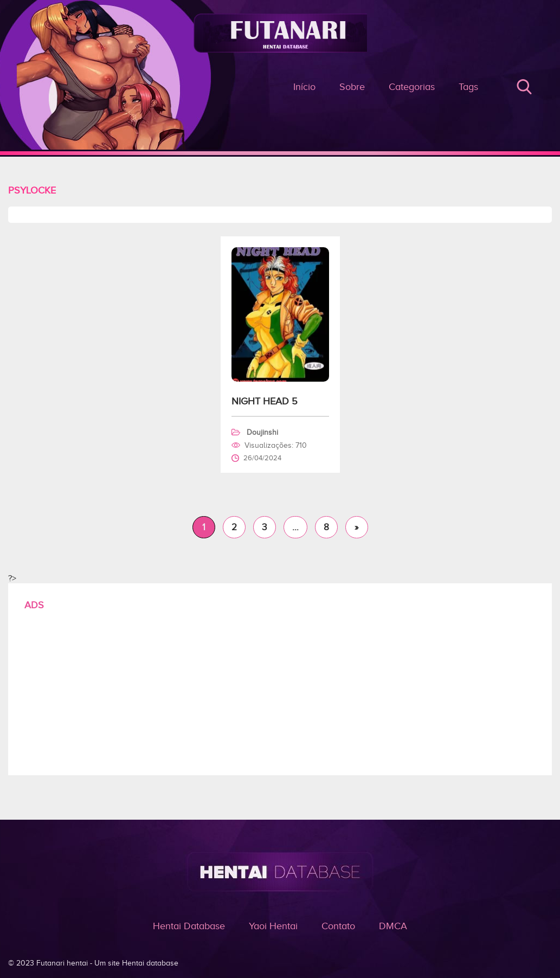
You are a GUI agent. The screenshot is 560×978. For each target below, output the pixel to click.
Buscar (524, 87)
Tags (468, 87)
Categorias (412, 87)
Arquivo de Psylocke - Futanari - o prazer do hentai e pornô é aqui (280, 97)
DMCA (393, 926)
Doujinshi (262, 432)
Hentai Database (189, 926)
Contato (338, 926)
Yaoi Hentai (273, 926)
